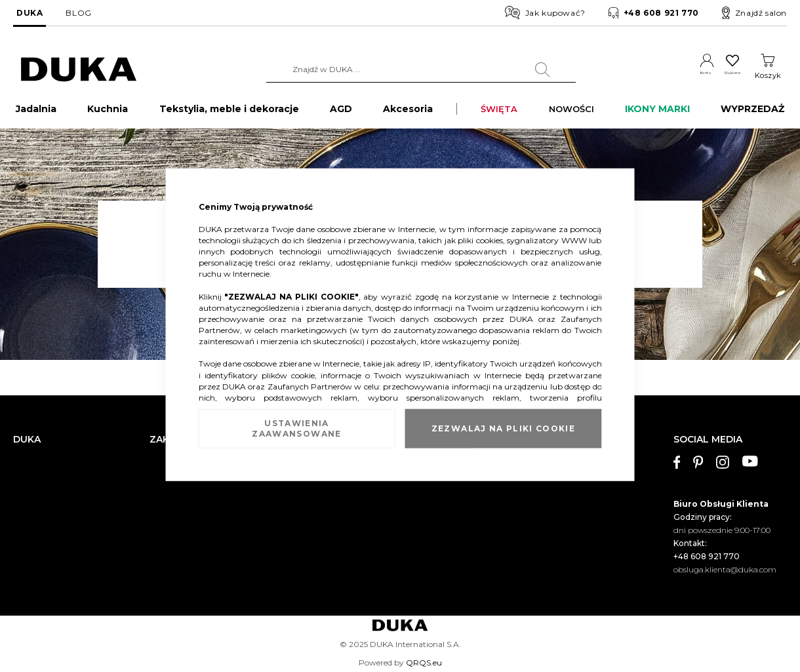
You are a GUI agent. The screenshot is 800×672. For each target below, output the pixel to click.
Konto (674, 75)
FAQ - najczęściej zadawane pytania (217, 531)
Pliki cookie (34, 562)
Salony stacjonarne (49, 491)
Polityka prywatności (520, 531)
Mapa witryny (39, 543)
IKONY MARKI (657, 115)
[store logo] (79, 70)
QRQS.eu (424, 662)
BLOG (78, 13)
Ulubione (720, 75)
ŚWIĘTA (499, 115)
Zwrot (161, 491)
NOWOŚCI (571, 115)
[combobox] (401, 69)
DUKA (30, 13)
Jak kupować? (545, 12)
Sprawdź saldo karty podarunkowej (216, 511)
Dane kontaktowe (47, 472)
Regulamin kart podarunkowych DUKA (554, 511)
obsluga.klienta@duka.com (725, 560)
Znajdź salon (754, 13)
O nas (24, 452)
